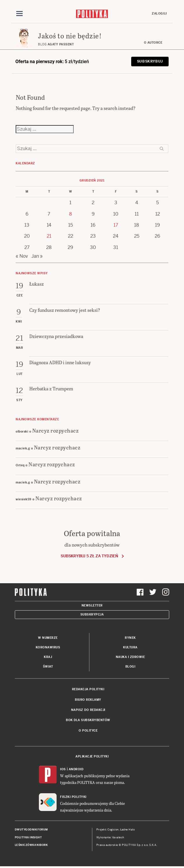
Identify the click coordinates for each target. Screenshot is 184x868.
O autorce (153, 43)
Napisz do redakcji (88, 710)
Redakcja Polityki (88, 689)
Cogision (113, 830)
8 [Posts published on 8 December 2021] (71, 214)
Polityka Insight (28, 837)
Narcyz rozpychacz (56, 430)
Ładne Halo (128, 830)
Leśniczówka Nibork (31, 845)
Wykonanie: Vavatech (110, 837)
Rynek (130, 638)
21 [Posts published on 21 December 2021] (49, 236)
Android (76, 769)
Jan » (37, 256)
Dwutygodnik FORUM (31, 830)
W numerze (48, 638)
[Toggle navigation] (19, 14)
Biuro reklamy (88, 700)
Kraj (48, 657)
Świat (48, 667)
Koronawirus (48, 647)
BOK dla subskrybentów (88, 720)
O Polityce (88, 731)
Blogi (130, 667)
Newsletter (92, 605)
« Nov (22, 256)
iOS (63, 769)
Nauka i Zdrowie (130, 657)
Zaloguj (159, 14)
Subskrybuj (150, 61)
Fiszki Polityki (73, 797)
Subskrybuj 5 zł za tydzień (89, 556)
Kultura (130, 647)
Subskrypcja (92, 614)
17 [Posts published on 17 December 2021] (116, 225)
